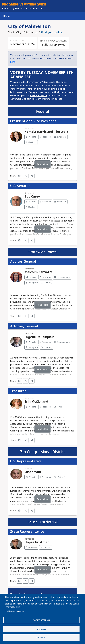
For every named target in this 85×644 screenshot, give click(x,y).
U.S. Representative (26, 461)
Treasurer (18, 391)
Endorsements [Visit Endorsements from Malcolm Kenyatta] (62, 277)
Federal (42, 111)
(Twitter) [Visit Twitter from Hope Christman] (46, 547)
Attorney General (24, 326)
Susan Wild (33, 472)
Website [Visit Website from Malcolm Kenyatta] (31, 277)
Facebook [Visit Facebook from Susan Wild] (45, 477)
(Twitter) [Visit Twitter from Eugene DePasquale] (47, 347)
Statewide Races (42, 252)
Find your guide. (52, 32)
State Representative (27, 532)
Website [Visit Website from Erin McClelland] (31, 407)
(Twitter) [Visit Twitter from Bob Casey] (31, 207)
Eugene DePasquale (39, 337)
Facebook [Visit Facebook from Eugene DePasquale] (45, 342)
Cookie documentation (15, 611)
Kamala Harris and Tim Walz (46, 132)
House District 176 (42, 522)
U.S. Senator (20, 186)
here (13, 62)
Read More (42, 164)
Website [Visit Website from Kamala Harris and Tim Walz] (31, 137)
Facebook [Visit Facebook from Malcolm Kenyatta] (45, 277)
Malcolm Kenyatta (39, 272)
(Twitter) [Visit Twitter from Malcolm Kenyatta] (47, 283)
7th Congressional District (42, 452)
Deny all (41, 629)
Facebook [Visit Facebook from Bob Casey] (45, 202)
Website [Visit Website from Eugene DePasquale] (31, 342)
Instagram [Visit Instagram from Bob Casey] (60, 202)
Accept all (41, 637)
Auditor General (23, 261)
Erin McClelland (36, 402)
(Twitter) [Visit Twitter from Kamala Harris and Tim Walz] (31, 142)
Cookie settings (41, 620)
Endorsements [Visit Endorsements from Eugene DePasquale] (62, 342)
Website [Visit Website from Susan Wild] (31, 477)
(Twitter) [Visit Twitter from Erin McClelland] (60, 407)
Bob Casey (32, 196)
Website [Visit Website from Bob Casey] (31, 202)
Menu (6, 16)
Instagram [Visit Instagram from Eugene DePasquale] (32, 347)
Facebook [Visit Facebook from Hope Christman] (31, 547)
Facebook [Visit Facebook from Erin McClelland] (45, 407)
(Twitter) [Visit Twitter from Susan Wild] (60, 477)
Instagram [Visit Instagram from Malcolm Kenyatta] (32, 283)
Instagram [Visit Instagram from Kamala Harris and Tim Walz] (60, 137)
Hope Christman (37, 542)
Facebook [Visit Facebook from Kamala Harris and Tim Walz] (45, 137)
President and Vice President (33, 121)
